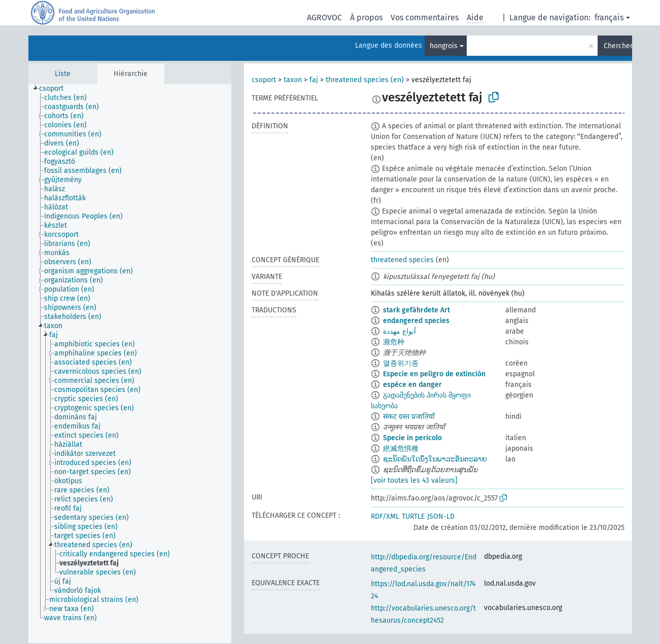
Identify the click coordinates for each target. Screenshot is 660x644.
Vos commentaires (425, 17)
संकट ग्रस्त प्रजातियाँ (409, 417)
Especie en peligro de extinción (434, 374)
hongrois (444, 46)
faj (314, 80)
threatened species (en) (365, 80)
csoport (264, 80)
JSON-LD (441, 516)
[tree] (130, 364)
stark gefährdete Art (416, 310)
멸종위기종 (401, 363)
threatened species (402, 260)
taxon (293, 80)
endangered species (416, 321)
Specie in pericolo (412, 438)
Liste (63, 74)
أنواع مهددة (400, 331)
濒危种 (394, 342)
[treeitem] (56, 89)
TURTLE (413, 516)
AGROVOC (324, 17)
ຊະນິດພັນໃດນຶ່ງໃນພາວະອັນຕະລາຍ (435, 459)
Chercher (618, 46)
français (609, 17)
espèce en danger (412, 385)
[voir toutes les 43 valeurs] (414, 480)
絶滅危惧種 (401, 449)
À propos (366, 17)
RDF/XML (385, 516)
